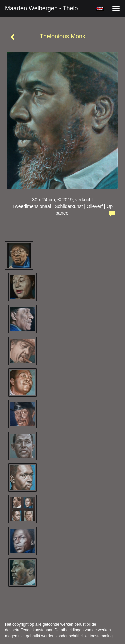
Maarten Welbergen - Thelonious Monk (48, 8)
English (100, 9)
